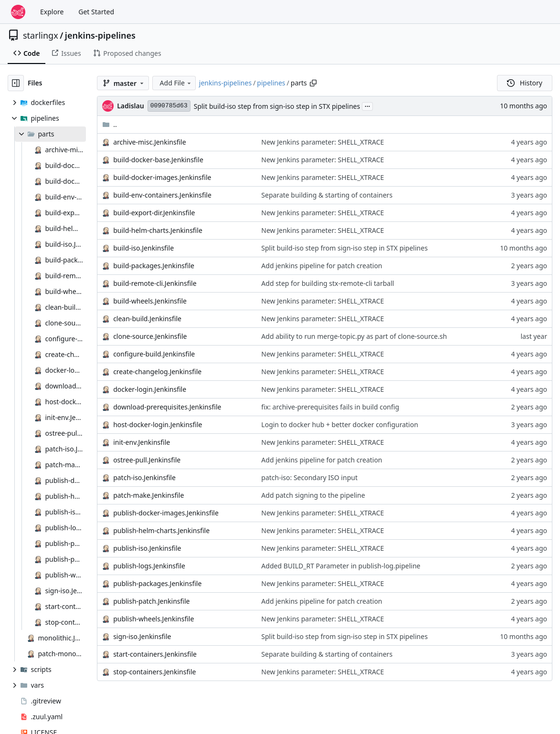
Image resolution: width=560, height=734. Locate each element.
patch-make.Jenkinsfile (148, 495)
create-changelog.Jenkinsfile (157, 372)
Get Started (96, 12)
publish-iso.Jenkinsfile (147, 548)
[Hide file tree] (16, 83)
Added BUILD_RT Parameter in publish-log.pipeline (341, 566)
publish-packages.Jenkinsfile (157, 583)
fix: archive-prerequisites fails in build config (330, 407)
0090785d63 (169, 106)
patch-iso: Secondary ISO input (309, 477)
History (525, 83)
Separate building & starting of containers (327, 195)
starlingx (41, 35)
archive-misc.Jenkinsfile (150, 142)
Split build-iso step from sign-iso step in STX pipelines (277, 106)
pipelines (271, 83)
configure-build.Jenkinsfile (154, 354)
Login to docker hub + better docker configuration (339, 425)
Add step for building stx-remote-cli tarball (328, 283)
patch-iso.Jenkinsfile (144, 477)
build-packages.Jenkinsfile (154, 266)
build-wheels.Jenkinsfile (150, 301)
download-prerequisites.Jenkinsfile (167, 407)
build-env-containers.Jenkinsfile (162, 195)
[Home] (18, 12)
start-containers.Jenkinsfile (155, 654)
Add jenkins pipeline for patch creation (322, 266)
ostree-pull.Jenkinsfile (147, 460)
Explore (52, 12)
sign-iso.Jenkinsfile (142, 636)
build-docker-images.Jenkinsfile (162, 177)
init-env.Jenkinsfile (142, 442)
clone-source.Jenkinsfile (150, 336)
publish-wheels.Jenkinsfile (153, 619)
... (368, 105)
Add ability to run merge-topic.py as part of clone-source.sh (354, 336)
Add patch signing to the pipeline (313, 495)
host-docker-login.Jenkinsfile (158, 425)
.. (110, 124)
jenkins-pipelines (100, 35)
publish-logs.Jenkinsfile (149, 566)
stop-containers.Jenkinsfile (154, 672)
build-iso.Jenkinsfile (143, 248)
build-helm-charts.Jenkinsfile (158, 230)
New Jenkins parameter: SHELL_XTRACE (322, 142)
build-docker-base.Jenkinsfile (158, 160)
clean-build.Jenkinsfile (147, 319)
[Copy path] (313, 83)
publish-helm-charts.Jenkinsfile (161, 530)
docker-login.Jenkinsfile (150, 389)
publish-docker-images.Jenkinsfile (166, 513)
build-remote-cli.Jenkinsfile (155, 283)
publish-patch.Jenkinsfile (151, 601)
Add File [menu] (176, 83)
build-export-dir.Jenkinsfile (154, 213)
